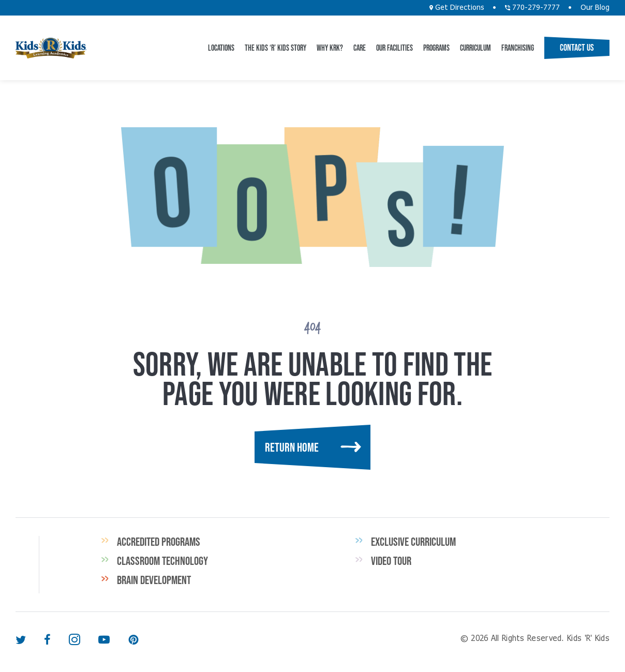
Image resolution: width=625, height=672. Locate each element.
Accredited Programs (159, 542)
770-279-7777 (532, 8)
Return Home (292, 447)
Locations (221, 48)
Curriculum (475, 48)
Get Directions (457, 8)
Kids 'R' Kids (51, 48)
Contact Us (577, 48)
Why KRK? (330, 48)
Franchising (518, 48)
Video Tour (391, 561)
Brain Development (154, 580)
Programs (436, 48)
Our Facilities (395, 48)
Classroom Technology (162, 561)
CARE (360, 48)
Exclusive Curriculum (413, 542)
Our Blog (595, 8)
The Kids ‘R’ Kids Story (276, 48)
